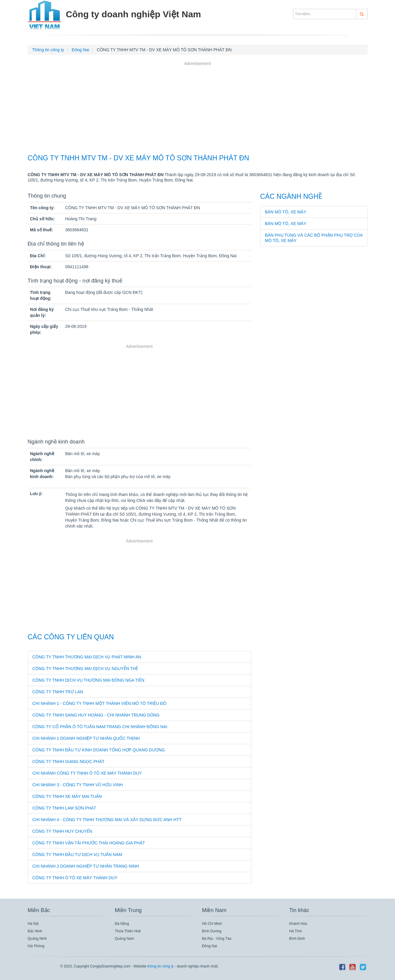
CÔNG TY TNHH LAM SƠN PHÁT (64, 808)
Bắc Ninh (35, 931)
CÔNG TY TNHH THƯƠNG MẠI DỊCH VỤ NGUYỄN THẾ (85, 669)
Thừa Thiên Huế (128, 931)
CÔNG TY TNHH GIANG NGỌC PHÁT (69, 762)
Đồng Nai (210, 946)
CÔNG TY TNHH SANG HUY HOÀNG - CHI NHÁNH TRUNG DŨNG (96, 715)
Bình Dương (212, 931)
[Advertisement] (198, 108)
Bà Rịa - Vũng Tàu (217, 939)
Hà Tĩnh (295, 931)
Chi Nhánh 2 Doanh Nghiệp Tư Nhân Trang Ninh (86, 866)
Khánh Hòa (298, 924)
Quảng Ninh (37, 939)
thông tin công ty (160, 966)
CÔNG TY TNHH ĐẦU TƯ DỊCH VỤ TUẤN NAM (77, 855)
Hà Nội (33, 924)
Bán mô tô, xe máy (286, 212)
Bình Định (297, 939)
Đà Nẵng (122, 924)
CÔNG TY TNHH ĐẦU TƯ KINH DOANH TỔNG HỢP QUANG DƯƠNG (99, 750)
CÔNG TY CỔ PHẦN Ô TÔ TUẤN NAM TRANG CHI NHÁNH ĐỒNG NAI (100, 727)
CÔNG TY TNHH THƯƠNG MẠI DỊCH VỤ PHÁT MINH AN (87, 657)
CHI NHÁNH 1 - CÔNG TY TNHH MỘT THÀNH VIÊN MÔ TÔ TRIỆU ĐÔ (100, 703)
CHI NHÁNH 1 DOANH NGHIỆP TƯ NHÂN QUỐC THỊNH (86, 738)
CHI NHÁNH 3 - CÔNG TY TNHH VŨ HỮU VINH (78, 785)
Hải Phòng (36, 946)
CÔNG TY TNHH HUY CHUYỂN (62, 831)
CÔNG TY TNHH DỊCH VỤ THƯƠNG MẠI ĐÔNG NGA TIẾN (89, 680)
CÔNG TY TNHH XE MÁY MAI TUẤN (67, 796)
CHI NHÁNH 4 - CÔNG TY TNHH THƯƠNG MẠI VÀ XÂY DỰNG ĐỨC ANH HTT (107, 820)
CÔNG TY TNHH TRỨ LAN (58, 692)
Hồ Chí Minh (212, 924)
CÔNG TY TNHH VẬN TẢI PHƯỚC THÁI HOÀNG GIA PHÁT (89, 843)
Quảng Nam (124, 939)
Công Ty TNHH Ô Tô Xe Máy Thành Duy (75, 878)
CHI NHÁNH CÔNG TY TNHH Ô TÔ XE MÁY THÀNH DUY (87, 773)
